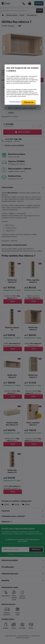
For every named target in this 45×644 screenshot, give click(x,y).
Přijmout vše (29, 102)
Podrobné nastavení (15, 102)
